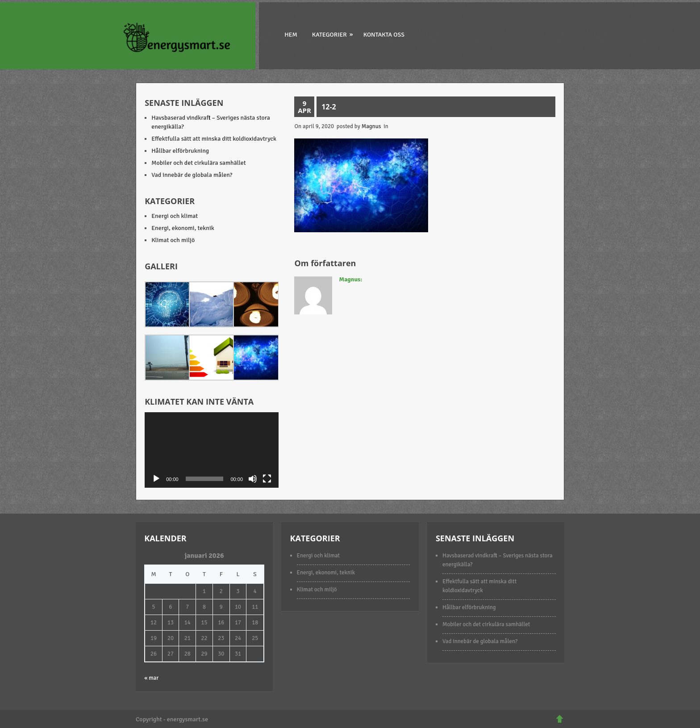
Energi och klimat (175, 216)
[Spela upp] (156, 479)
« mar (151, 678)
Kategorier (333, 34)
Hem (291, 35)
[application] (212, 450)
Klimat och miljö (173, 240)
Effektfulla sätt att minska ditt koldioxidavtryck (214, 139)
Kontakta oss (384, 35)
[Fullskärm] (267, 479)
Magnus (371, 126)
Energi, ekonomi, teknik (183, 228)
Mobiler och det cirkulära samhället (199, 163)
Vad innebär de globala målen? (192, 175)
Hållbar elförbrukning (180, 151)
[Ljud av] (253, 479)
